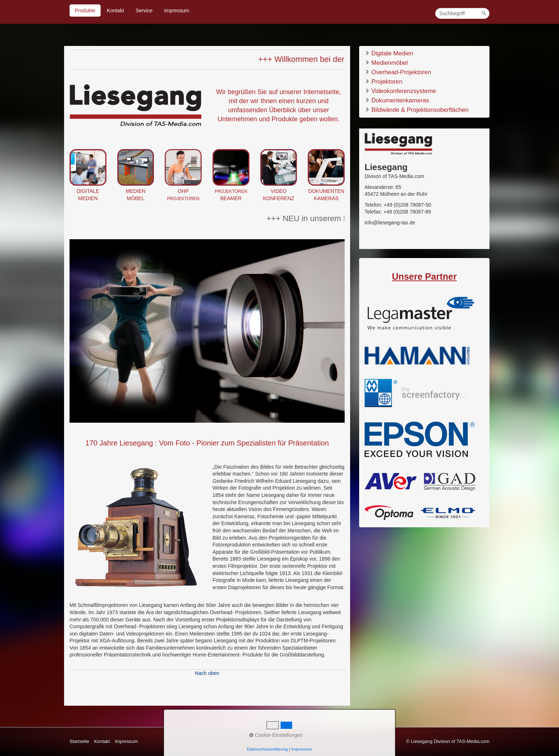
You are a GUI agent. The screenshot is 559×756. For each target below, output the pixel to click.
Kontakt (115, 10)
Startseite (79, 741)
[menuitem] (85, 10)
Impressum (176, 10)
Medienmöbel (386, 62)
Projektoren (383, 81)
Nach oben (207, 673)
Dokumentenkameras (397, 100)
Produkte (85, 10)
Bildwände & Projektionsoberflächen (417, 109)
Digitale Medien (389, 53)
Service (144, 10)
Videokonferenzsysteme (400, 91)
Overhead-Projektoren (398, 72)
